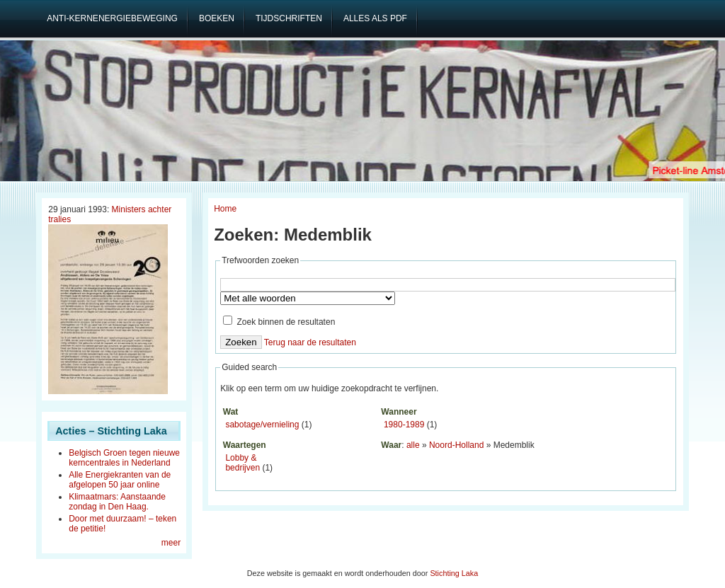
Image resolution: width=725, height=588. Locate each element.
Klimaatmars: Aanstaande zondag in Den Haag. (117, 502)
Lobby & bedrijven (242, 463)
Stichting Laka (454, 573)
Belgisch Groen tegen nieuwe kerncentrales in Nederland (124, 458)
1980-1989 (404, 425)
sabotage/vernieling (262, 425)
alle (413, 445)
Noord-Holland (456, 445)
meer (171, 543)
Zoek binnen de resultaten (279, 322)
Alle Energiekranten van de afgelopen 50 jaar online (120, 480)
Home (225, 209)
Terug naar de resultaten (310, 342)
